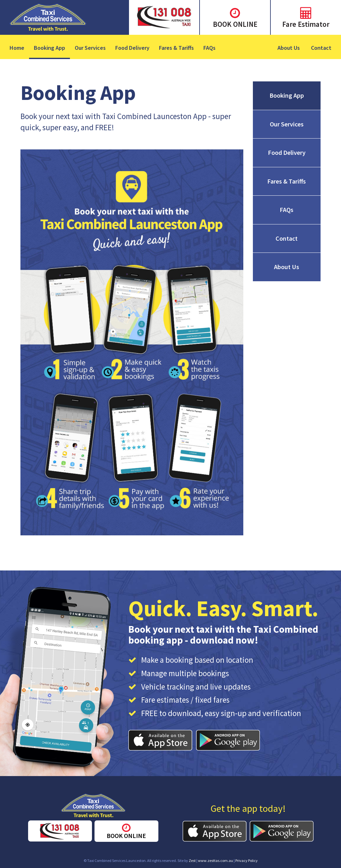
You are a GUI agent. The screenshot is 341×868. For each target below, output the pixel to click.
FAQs (209, 48)
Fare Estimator (306, 24)
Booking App (49, 48)
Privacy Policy (246, 860)
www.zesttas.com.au (216, 860)
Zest (192, 860)
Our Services (90, 48)
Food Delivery (132, 48)
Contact (321, 48)
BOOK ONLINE (235, 24)
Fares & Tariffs (176, 48)
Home (17, 48)
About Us (289, 48)
